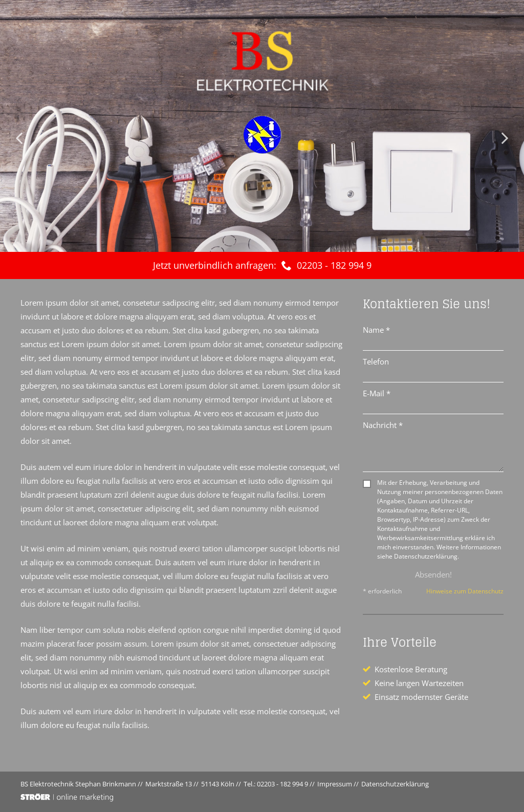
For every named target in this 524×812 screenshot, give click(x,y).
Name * (376, 330)
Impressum (335, 784)
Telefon (376, 361)
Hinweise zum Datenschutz (465, 591)
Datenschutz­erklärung (395, 784)
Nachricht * (383, 425)
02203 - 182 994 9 (334, 265)
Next (504, 138)
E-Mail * (377, 393)
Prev (20, 138)
